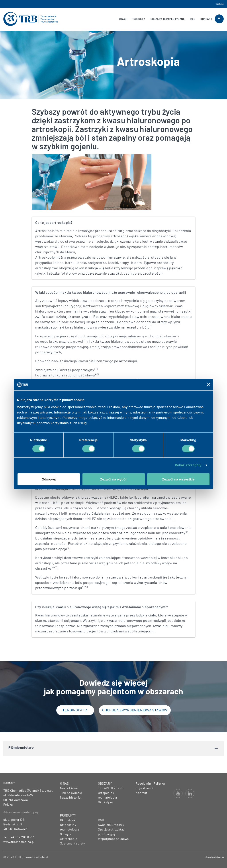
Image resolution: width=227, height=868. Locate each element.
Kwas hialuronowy (111, 825)
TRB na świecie (71, 793)
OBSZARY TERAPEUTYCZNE (168, 19)
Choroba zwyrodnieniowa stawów (135, 710)
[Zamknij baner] (208, 385)
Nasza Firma (69, 788)
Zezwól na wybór (113, 479)
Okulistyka (68, 820)
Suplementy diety (72, 843)
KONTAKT (206, 19)
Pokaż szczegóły (188, 465)
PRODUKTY (138, 19)
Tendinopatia (75, 710)
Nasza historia (70, 797)
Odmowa (49, 479)
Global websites (215, 857)
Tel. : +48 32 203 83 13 (19, 837)
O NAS (123, 19)
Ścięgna (66, 834)
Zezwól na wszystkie (178, 479)
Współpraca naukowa (113, 839)
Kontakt (220, 4)
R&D (193, 19)
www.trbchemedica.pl (19, 842)
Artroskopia (69, 839)
